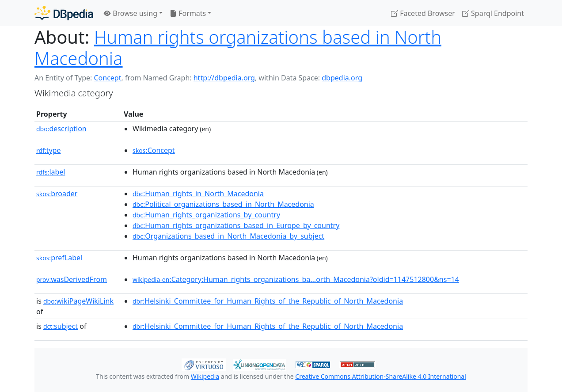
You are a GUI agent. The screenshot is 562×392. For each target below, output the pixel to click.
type (49, 150)
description (61, 129)
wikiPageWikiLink (78, 301)
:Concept (154, 150)
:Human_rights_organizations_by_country (206, 215)
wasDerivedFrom (72, 279)
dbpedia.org (342, 78)
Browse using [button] (131, 13)
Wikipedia (205, 376)
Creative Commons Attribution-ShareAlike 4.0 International (380, 376)
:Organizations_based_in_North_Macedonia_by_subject (228, 236)
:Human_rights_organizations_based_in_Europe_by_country (236, 225)
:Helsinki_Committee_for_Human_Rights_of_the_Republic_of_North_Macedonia (268, 301)
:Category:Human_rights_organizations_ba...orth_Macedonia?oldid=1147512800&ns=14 (296, 279)
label (51, 172)
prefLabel (59, 258)
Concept (107, 78)
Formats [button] (188, 13)
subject (61, 326)
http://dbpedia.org (224, 78)
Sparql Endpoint (493, 13)
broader (57, 194)
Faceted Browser (423, 13)
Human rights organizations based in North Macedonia (238, 48)
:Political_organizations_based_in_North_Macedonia (223, 204)
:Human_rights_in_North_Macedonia (198, 194)
